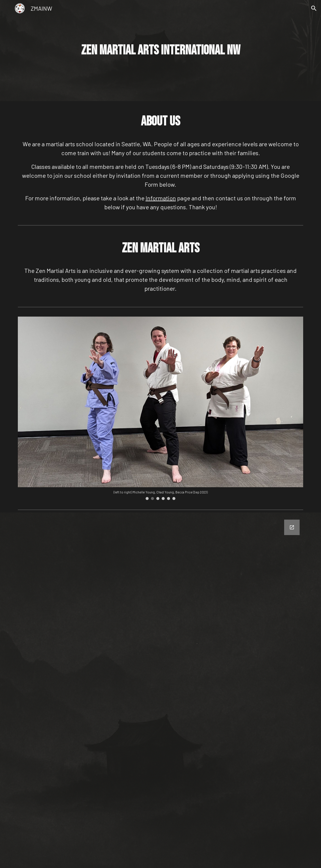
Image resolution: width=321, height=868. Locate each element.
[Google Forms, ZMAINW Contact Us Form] (160, 690)
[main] (160, 51)
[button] (314, 8)
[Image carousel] (160, 408)
